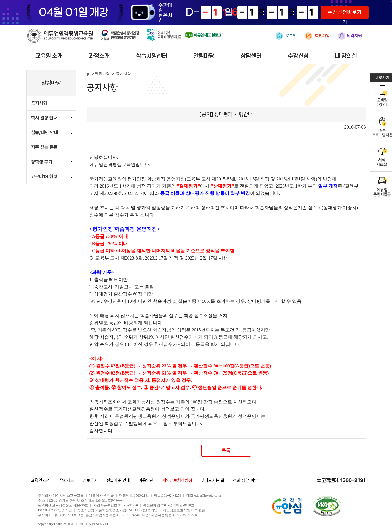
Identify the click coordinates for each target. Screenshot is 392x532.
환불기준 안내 (118, 480)
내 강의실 (346, 56)
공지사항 (39, 103)
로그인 (286, 36)
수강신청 (298, 56)
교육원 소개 (49, 56)
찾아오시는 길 (213, 480)
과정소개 (99, 56)
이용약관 (146, 480)
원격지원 (350, 36)
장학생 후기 (42, 162)
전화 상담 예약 (245, 480)
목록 (226, 451)
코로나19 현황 (44, 177)
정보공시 (90, 480)
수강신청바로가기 (345, 14)
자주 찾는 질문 (44, 147)
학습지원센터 (152, 56)
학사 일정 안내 (44, 118)
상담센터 (251, 56)
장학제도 (67, 480)
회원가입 (317, 36)
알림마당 (204, 56)
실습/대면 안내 (45, 132)
